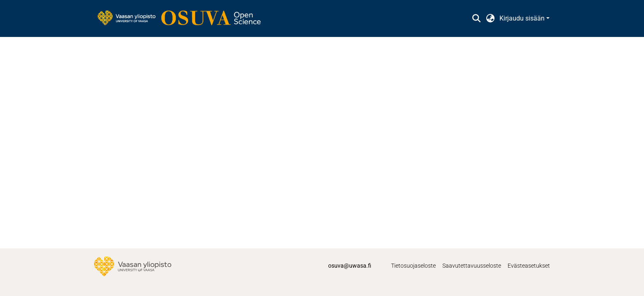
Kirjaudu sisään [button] (523, 18)
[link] (183, 18)
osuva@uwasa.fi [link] (350, 266)
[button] (476, 18)
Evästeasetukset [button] (529, 266)
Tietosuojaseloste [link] (413, 266)
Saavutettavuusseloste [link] (472, 266)
